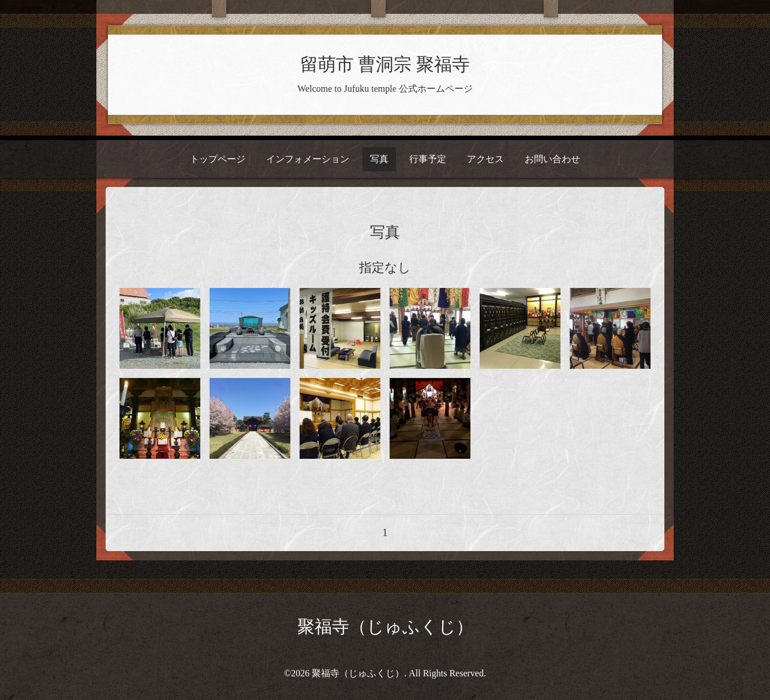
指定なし (385, 267)
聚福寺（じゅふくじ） (385, 626)
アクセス (485, 159)
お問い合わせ (552, 159)
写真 (379, 159)
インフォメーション (308, 159)
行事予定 (428, 159)
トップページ (218, 159)
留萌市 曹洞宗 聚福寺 (385, 65)
